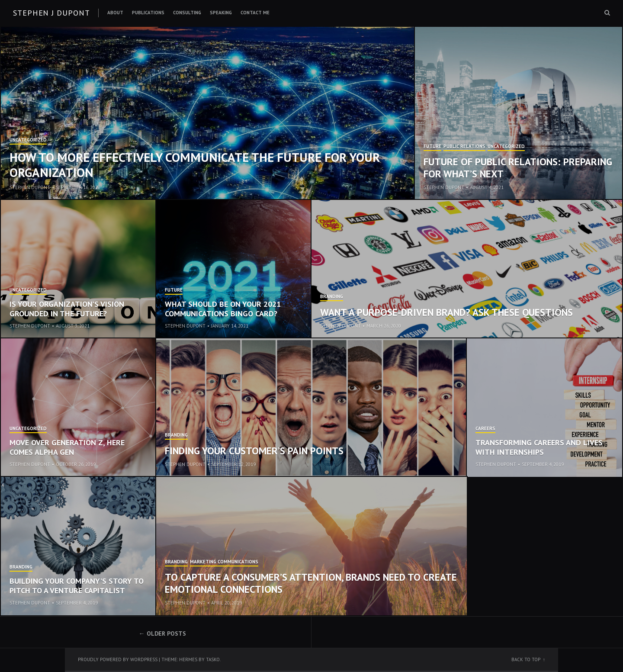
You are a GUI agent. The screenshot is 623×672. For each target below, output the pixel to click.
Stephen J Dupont (51, 13)
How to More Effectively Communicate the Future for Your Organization (195, 165)
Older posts (166, 633)
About (115, 13)
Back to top (526, 659)
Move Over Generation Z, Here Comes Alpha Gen (67, 447)
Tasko (213, 659)
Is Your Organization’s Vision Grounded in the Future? (67, 309)
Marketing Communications (224, 562)
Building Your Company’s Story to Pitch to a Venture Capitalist (77, 586)
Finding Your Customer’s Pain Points (254, 451)
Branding (332, 297)
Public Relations (464, 147)
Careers (485, 429)
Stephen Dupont (30, 187)
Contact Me (255, 13)
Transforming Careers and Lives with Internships (539, 447)
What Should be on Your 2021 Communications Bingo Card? (223, 309)
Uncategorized (28, 140)
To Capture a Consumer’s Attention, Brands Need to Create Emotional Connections (311, 583)
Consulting (187, 13)
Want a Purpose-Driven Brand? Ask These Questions (446, 312)
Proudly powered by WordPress (118, 659)
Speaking (221, 13)
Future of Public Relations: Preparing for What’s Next (518, 168)
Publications (148, 13)
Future (432, 147)
